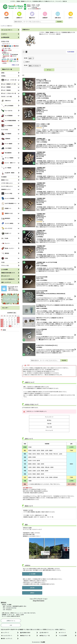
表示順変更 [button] (71, 52)
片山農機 (43, 642)
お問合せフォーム (11, 621)
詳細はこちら (15, 65)
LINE (11, 625)
